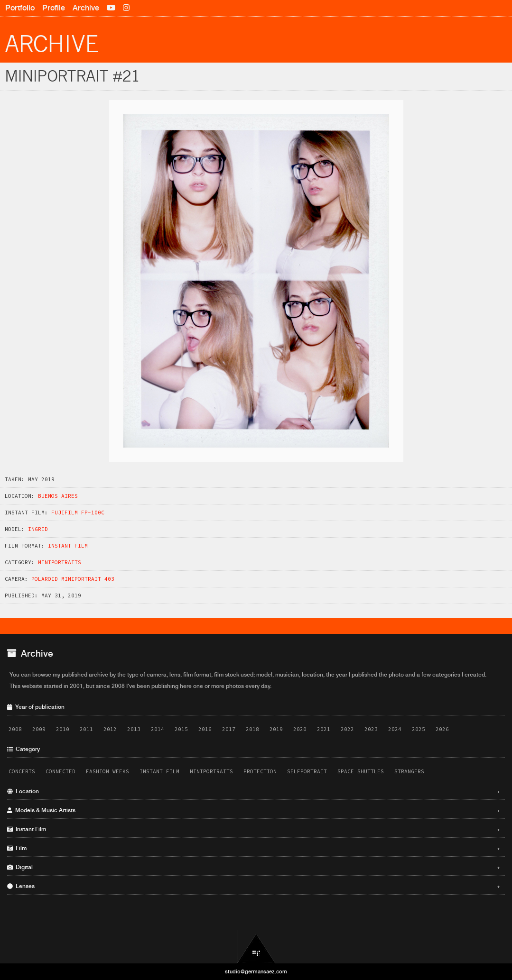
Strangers (409, 771)
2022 (347, 729)
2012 (110, 729)
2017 (229, 729)
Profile (54, 8)
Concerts (22, 771)
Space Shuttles (361, 771)
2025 (419, 729)
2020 (300, 729)
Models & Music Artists (254, 810)
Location (254, 791)
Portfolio (20, 8)
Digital (254, 867)
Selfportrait (307, 771)
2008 (15, 729)
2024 (395, 729)
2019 (276, 729)
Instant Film (68, 546)
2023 (371, 729)
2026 (442, 729)
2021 (324, 729)
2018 (252, 729)
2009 (39, 729)
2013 (134, 729)
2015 (181, 729)
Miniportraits (60, 562)
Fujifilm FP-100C (78, 513)
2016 (205, 729)
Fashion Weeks (107, 771)
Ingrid (38, 529)
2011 (86, 729)
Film (254, 848)
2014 (158, 729)
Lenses (254, 886)
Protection (260, 771)
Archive (86, 8)
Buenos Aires (58, 496)
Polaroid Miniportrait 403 (73, 579)
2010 (63, 729)
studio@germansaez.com (256, 971)
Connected (61, 771)
